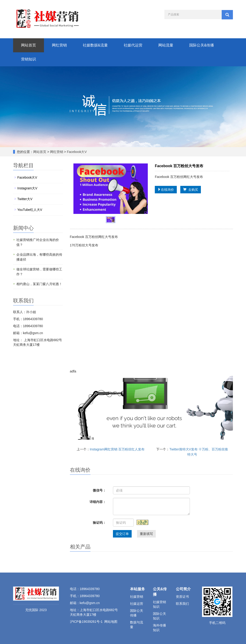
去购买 (191, 190)
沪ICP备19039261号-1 (86, 622)
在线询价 (166, 190)
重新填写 (146, 534)
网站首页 (29, 45)
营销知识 (29, 59)
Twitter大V (25, 199)
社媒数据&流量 (95, 45)
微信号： (99, 490)
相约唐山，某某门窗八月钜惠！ (39, 284)
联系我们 (182, 604)
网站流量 (166, 45)
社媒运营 (137, 604)
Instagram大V (27, 188)
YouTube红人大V (30, 210)
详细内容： (98, 502)
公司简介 (183, 589)
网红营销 (59, 45)
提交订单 (122, 534)
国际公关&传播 (202, 45)
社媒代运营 (133, 45)
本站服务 (137, 589)
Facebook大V (76, 152)
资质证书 (182, 597)
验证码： (99, 523)
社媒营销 (137, 597)
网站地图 (111, 622)
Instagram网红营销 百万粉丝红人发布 (117, 449)
